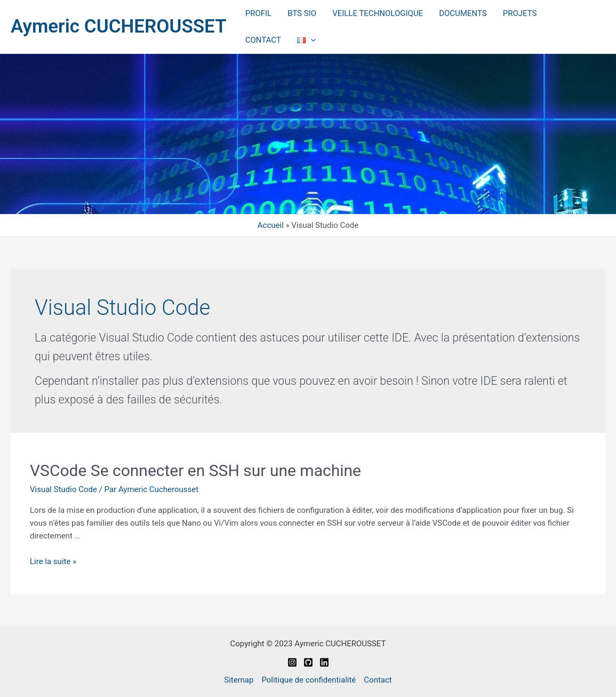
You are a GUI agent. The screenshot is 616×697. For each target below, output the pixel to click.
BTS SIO (302, 13)
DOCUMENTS (463, 13)
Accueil (271, 225)
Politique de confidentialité (309, 680)
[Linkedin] (324, 662)
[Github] (308, 662)
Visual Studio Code (63, 489)
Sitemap (239, 680)
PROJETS (520, 13)
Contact (378, 680)
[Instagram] (292, 662)
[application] (311, 40)
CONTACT (263, 40)
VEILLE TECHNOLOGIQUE (378, 13)
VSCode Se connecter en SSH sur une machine (195, 470)
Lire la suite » (53, 561)
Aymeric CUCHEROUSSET (119, 26)
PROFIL (258, 13)
